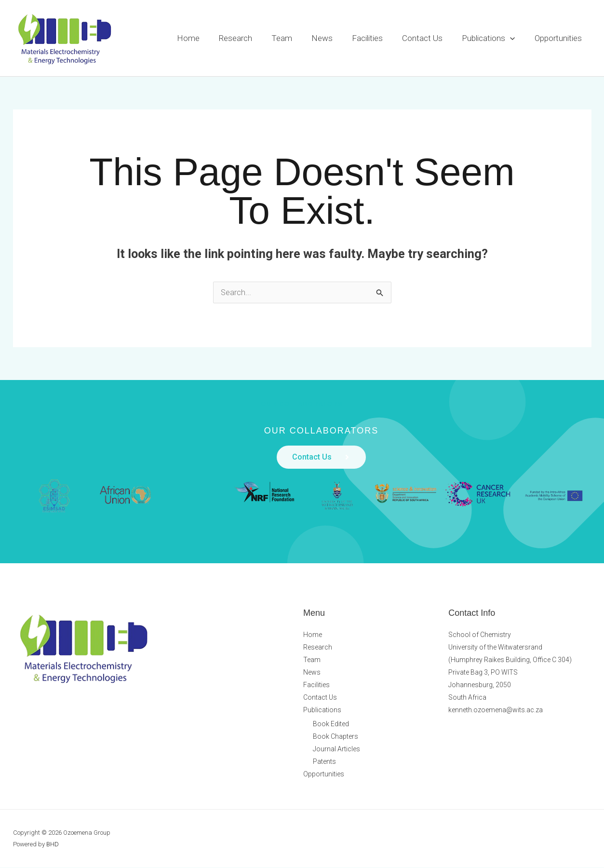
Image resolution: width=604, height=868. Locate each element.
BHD (53, 845)
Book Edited (331, 724)
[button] (514, 38)
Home (210, 38)
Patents (324, 762)
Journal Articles (336, 749)
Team (298, 38)
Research (254, 38)
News (335, 38)
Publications (493, 38)
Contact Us (430, 38)
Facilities (377, 38)
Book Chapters (336, 737)
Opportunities (560, 38)
